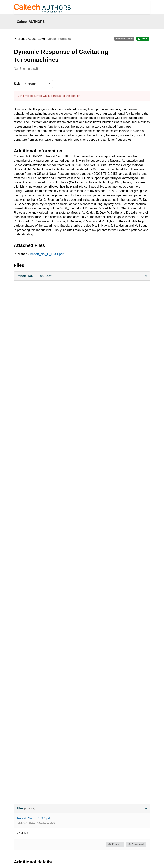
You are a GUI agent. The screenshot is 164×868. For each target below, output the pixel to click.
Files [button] (82, 808)
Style (17, 84)
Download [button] (136, 844)
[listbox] (38, 84)
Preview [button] (115, 844)
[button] (82, 276)
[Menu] (148, 7)
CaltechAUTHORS (31, 22)
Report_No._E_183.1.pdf (47, 254)
